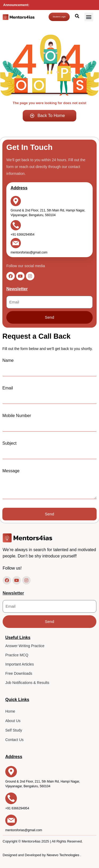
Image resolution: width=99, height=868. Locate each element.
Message (11, 471)
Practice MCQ (17, 655)
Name (8, 360)
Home (10, 711)
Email (8, 388)
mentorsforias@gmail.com (29, 253)
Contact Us (14, 740)
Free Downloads (19, 673)
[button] (89, 17)
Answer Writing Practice (25, 646)
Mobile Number (17, 416)
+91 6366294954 (22, 235)
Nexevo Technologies (63, 855)
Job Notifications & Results (27, 683)
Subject (9, 443)
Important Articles (20, 664)
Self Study (14, 730)
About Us (13, 721)
